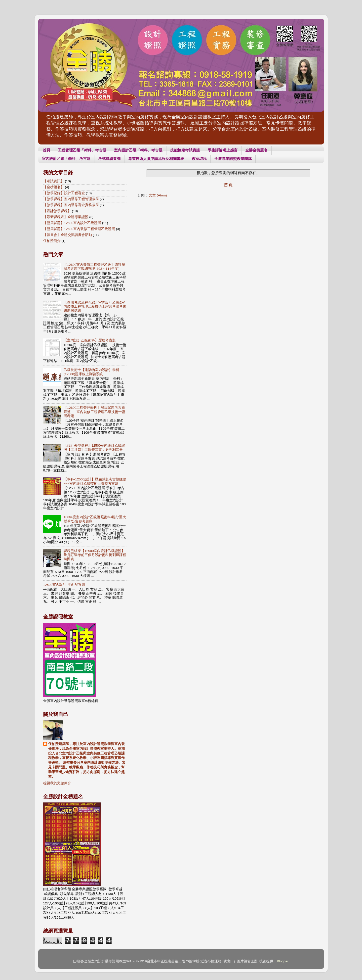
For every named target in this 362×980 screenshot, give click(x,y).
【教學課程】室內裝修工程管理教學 (71, 199)
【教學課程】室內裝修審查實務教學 (71, 205)
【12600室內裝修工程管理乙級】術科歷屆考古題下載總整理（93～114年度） (94, 267)
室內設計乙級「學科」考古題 (66, 159)
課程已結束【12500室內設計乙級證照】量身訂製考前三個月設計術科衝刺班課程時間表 (95, 555)
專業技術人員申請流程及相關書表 (156, 159)
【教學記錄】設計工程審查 (64, 193)
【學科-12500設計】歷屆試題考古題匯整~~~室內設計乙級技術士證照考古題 (95, 481)
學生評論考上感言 (223, 150)
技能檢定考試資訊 (185, 150)
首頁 (46, 150)
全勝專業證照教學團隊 (233, 159)
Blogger (282, 961)
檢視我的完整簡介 (57, 783)
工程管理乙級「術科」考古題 (82, 150)
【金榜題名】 (54, 187)
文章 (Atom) (158, 195)
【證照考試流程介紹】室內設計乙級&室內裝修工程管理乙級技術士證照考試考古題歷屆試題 (95, 306)
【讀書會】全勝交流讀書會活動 (68, 235)
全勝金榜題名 (256, 150)
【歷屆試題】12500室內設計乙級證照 (72, 223)
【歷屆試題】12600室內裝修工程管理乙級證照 (79, 229)
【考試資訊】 (54, 181)
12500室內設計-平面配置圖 (64, 585)
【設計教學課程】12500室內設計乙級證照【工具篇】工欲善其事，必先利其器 (94, 447)
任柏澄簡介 (52, 241)
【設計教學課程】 (57, 211)
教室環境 (199, 159)
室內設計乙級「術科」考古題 (138, 150)
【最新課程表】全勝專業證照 (66, 217)
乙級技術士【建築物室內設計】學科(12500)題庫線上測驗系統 (91, 372)
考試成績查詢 (109, 159)
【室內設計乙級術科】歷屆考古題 (90, 340)
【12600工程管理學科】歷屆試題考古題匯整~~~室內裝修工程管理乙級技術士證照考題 (94, 412)
